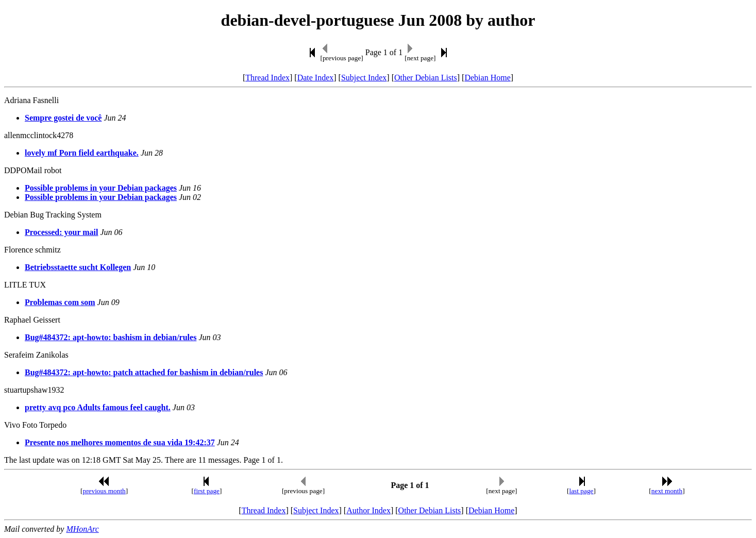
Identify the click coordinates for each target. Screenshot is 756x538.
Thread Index (267, 78)
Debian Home (487, 78)
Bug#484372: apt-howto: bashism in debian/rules (111, 337)
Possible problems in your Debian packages (101, 188)
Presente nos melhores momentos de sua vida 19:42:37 (120, 442)
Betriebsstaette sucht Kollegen (78, 267)
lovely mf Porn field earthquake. (82, 153)
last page (581, 491)
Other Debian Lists (426, 78)
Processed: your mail (62, 232)
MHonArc (82, 529)
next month (667, 491)
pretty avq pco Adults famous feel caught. (98, 407)
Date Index (316, 78)
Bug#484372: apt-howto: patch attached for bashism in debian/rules (144, 372)
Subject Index (364, 78)
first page (207, 491)
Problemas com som (60, 302)
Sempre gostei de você (63, 118)
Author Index (368, 510)
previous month (104, 491)
